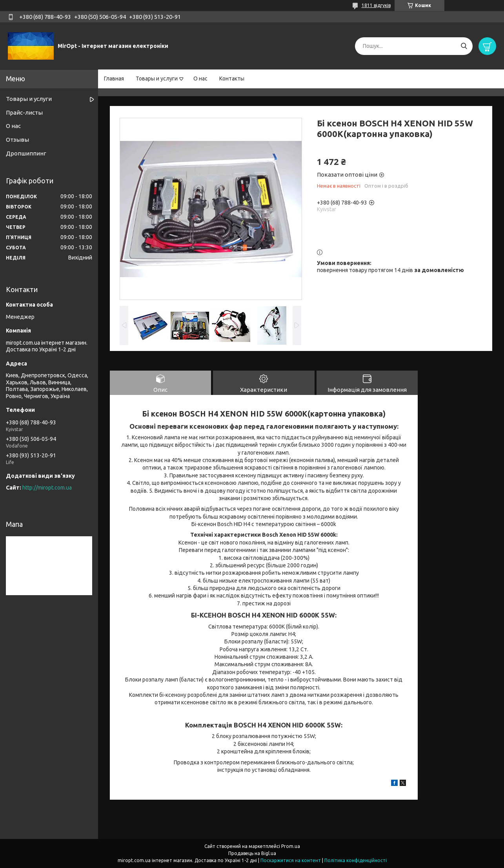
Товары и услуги (157, 79)
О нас (200, 79)
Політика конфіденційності (356, 860)
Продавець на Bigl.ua (252, 853)
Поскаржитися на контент (291, 860)
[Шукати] (464, 46)
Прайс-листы (24, 112)
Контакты (232, 79)
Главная (114, 79)
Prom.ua (291, 846)
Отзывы (17, 140)
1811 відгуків (376, 5)
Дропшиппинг (26, 153)
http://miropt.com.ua (47, 488)
